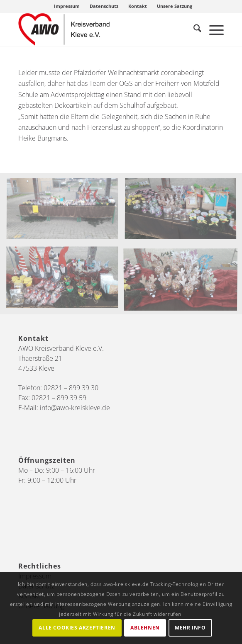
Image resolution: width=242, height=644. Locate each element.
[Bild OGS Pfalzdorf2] (65, 281)
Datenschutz (104, 6)
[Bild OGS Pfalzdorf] (65, 213)
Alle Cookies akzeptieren (77, 628)
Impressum (67, 6)
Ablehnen (145, 628)
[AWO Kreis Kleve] (100, 29)
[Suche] (193, 29)
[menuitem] (67, 6)
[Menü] (212, 29)
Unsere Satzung (175, 6)
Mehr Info (190, 628)
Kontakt (138, 6)
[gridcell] (121, 106)
